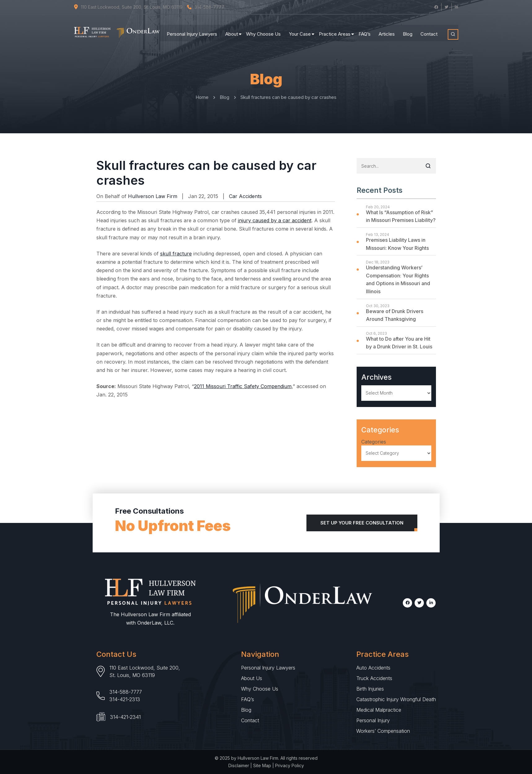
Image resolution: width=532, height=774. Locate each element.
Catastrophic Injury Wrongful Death (396, 699)
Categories (374, 442)
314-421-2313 (125, 699)
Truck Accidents (374, 678)
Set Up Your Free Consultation (362, 523)
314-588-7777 (126, 692)
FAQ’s (365, 31)
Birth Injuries (370, 689)
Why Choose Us (263, 31)
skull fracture (176, 254)
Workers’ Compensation (383, 731)
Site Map (262, 765)
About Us (252, 678)
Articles (387, 31)
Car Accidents (245, 196)
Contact (429, 31)
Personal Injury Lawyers (192, 31)
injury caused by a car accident (275, 220)
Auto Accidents (373, 668)
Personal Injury (373, 720)
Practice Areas (335, 31)
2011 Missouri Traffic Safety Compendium (243, 386)
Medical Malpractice (379, 710)
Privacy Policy (290, 765)
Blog (408, 31)
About (232, 31)
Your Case (300, 31)
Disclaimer (239, 765)
